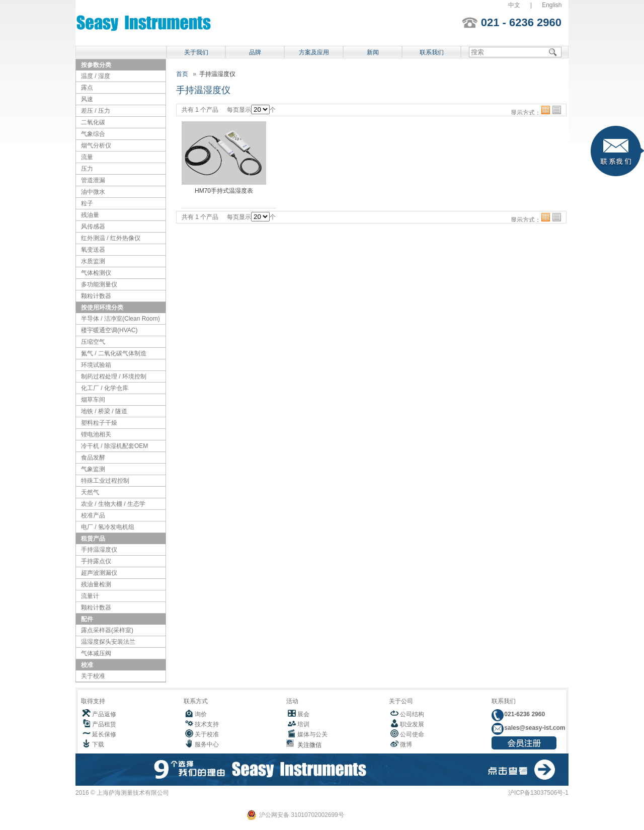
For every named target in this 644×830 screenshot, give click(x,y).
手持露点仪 (96, 561)
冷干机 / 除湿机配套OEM (114, 446)
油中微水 (93, 192)
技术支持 (207, 724)
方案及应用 (314, 52)
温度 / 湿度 (96, 76)
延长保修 (104, 734)
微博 (406, 744)
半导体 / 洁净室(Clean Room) (120, 319)
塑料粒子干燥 (99, 423)
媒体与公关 (312, 734)
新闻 (373, 52)
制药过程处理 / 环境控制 (114, 376)
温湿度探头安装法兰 (108, 642)
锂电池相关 (96, 434)
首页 (182, 74)
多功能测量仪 (99, 284)
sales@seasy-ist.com (534, 728)
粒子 (87, 203)
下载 (98, 744)
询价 (201, 714)
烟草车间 (93, 400)
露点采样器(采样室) (107, 630)
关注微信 (308, 745)
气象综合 (93, 134)
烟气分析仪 (96, 145)
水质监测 (93, 261)
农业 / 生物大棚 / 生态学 (113, 504)
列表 (557, 110)
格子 (546, 110)
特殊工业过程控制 (105, 481)
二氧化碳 (93, 122)
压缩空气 (93, 342)
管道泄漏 (93, 180)
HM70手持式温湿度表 (224, 191)
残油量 (90, 215)
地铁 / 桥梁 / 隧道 (104, 411)
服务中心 (207, 744)
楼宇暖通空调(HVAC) (109, 330)
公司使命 (412, 734)
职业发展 (412, 724)
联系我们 (432, 52)
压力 (87, 169)
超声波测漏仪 (99, 573)
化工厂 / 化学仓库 (105, 388)
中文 (514, 5)
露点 (87, 88)
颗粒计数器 (96, 296)
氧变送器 (93, 250)
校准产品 (93, 515)
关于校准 (93, 676)
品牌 (255, 52)
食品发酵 (93, 458)
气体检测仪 (96, 273)
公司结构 (412, 714)
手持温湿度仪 (99, 550)
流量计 (90, 596)
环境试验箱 (96, 365)
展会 (303, 714)
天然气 (90, 492)
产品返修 (104, 714)
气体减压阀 (96, 653)
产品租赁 (104, 724)
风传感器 (93, 227)
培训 (303, 724)
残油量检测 (96, 584)
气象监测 (93, 469)
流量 (87, 157)
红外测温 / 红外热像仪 (111, 238)
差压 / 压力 (96, 111)
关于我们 (196, 52)
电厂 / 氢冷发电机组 (108, 527)
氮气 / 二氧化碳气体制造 (114, 353)
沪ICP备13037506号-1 (538, 793)
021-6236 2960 (524, 714)
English (552, 5)
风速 (87, 99)
